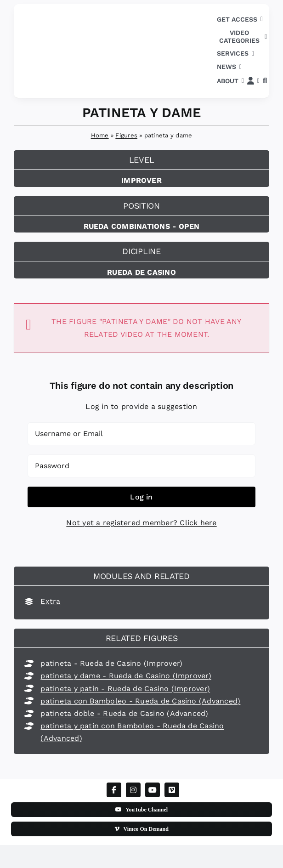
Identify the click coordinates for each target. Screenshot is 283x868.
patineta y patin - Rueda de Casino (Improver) (125, 689)
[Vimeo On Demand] (141, 829)
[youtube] (153, 790)
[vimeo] (172, 790)
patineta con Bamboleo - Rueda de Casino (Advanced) (140, 701)
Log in (141, 497)
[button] (265, 81)
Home (100, 135)
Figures (126, 135)
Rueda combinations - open (142, 226)
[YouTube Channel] (141, 810)
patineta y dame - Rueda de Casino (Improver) (126, 676)
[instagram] (133, 790)
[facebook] (114, 790)
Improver (141, 180)
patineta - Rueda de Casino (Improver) (111, 663)
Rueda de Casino (141, 272)
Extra (50, 601)
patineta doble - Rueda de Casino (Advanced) (124, 713)
